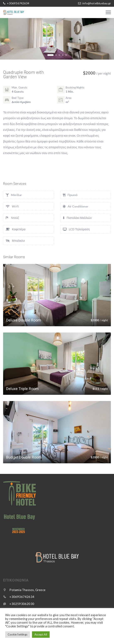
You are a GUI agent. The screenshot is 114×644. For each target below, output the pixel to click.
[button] (50, 55)
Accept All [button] (41, 634)
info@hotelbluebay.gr (97, 3)
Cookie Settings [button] (18, 634)
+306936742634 (18, 3)
